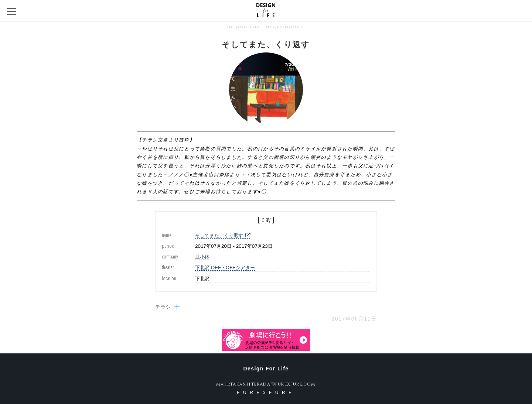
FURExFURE (266, 393)
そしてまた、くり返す (223, 235)
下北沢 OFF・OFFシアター (225, 268)
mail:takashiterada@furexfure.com (266, 384)
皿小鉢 (202, 257)
